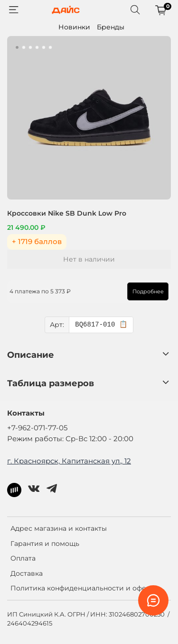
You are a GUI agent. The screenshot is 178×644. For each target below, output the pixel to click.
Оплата (23, 558)
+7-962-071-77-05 (37, 428)
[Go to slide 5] (44, 47)
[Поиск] (135, 10)
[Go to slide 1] (17, 47)
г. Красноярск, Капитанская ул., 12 (69, 461)
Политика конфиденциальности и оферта (84, 588)
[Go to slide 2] (24, 47)
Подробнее (148, 291)
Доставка (27, 573)
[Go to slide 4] (37, 47)
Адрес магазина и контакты (59, 528)
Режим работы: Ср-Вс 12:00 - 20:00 (70, 439)
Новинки (74, 27)
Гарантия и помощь (45, 544)
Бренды (111, 27)
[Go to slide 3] (30, 47)
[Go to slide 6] (50, 47)
